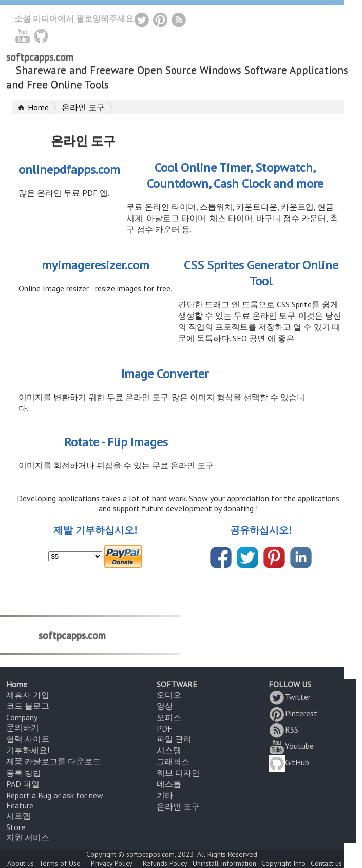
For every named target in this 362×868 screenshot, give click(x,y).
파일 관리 (174, 739)
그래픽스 (173, 761)
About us (21, 863)
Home (38, 107)
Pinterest (293, 713)
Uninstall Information (224, 863)
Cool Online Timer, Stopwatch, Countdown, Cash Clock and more (235, 175)
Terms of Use (60, 863)
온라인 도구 (83, 107)
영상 (165, 706)
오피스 (169, 717)
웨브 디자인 (178, 773)
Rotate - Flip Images (116, 442)
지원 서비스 (28, 837)
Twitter (290, 697)
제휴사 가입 (28, 695)
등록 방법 (24, 773)
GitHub (289, 762)
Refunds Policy (165, 863)
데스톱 (169, 784)
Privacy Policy (112, 863)
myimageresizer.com (96, 265)
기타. (166, 795)
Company (22, 717)
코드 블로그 (28, 706)
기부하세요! (28, 750)
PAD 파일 (23, 784)
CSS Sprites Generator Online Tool (261, 273)
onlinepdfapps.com (69, 170)
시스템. (170, 750)
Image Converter (165, 374)
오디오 (169, 695)
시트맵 (18, 816)
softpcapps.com (40, 57)
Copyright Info (283, 863)
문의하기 (23, 727)
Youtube (291, 746)
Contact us (326, 863)
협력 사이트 (28, 739)
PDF (164, 728)
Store (16, 827)
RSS (283, 729)
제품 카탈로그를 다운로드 (53, 761)
